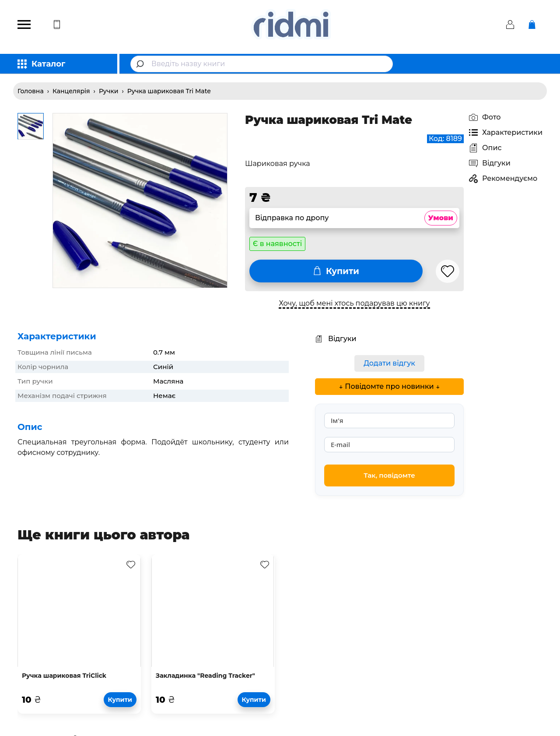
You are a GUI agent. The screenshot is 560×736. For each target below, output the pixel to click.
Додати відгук (389, 363)
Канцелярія (71, 91)
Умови (441, 218)
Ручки (109, 91)
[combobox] (262, 64)
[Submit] (141, 64)
